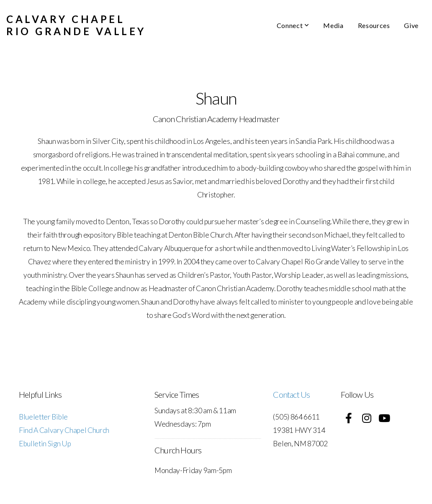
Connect (293, 25)
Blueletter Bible (43, 417)
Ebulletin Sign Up (45, 444)
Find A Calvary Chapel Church (64, 430)
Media (333, 25)
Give (411, 25)
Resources (374, 25)
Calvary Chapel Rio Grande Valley (76, 25)
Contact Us (291, 394)
